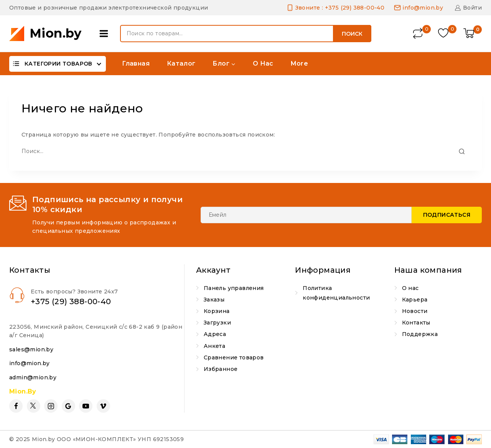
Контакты (416, 323)
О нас (263, 63)
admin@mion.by (33, 377)
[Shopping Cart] (473, 34)
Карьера (415, 300)
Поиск (352, 34)
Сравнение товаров (234, 357)
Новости (415, 311)
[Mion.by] (45, 34)
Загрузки (217, 323)
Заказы (214, 300)
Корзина (217, 311)
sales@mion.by (31, 349)
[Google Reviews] (68, 406)
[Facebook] (16, 406)
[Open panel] (106, 34)
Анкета (214, 346)
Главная (136, 63)
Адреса (215, 334)
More (300, 63)
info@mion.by (30, 363)
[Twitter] (34, 406)
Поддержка (420, 334)
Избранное (221, 369)
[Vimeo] (103, 406)
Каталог (181, 63)
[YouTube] (86, 406)
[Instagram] (51, 406)
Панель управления (234, 288)
